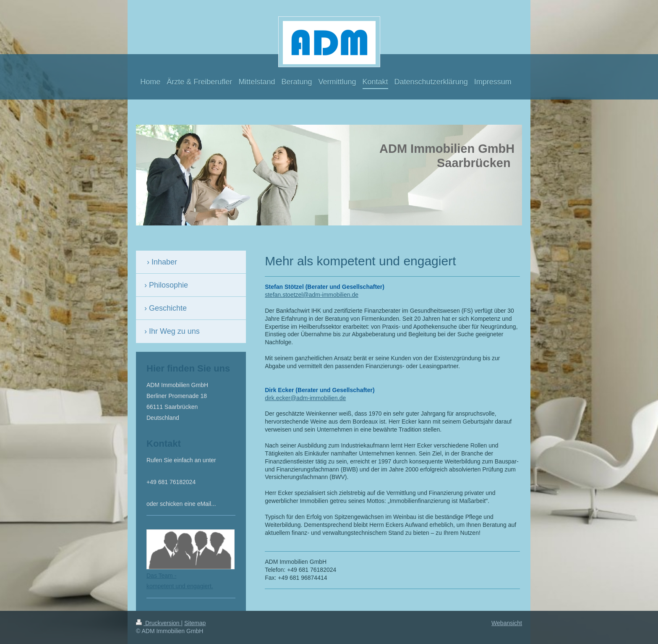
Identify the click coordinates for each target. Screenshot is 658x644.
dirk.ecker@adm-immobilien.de (305, 398)
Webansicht (507, 623)
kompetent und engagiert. (180, 586)
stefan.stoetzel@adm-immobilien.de (312, 295)
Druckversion (158, 623)
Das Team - (161, 576)
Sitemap (195, 623)
